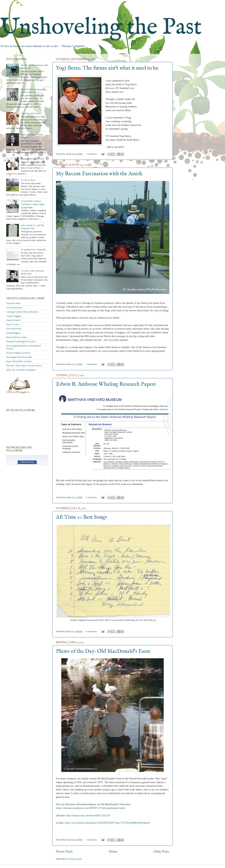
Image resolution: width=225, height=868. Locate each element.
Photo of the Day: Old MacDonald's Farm (103, 651)
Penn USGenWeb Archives (19, 361)
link (133, 480)
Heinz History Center (16, 337)
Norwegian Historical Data (19, 357)
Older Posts (161, 851)
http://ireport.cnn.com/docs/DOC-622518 (88, 815)
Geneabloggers (13, 333)
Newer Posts (64, 851)
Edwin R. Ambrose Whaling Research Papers (106, 384)
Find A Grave (13, 324)
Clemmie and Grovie (31, 113)
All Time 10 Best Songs (81, 517)
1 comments (91, 154)
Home (113, 851)
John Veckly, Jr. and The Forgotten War (32, 227)
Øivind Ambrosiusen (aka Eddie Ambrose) (33, 91)
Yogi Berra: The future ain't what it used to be (107, 68)
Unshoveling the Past (101, 27)
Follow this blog (27, 462)
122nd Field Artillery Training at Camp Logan (33, 203)
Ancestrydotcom (14, 307)
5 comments (91, 497)
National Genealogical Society (21, 341)
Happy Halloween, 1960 (32, 159)
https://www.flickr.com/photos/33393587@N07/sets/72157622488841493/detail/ (107, 823)
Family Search (13, 320)
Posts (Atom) (75, 859)
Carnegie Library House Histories (22, 312)
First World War (14, 329)
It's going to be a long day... (34, 249)
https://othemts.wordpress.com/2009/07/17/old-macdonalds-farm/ (91, 808)
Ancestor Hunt (13, 303)
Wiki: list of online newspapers (21, 370)
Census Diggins (14, 316)
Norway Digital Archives (18, 353)
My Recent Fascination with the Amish (99, 174)
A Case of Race (28, 180)
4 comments (91, 631)
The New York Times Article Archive (24, 366)
